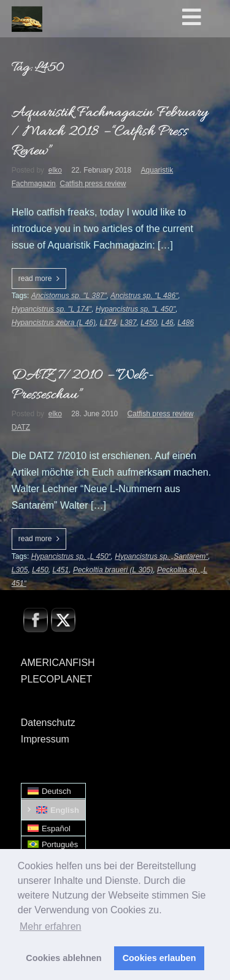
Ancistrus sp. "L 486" (144, 296)
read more (35, 279)
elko (55, 170)
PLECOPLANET (56, 679)
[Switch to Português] (53, 844)
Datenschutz (48, 723)
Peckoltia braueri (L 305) (113, 570)
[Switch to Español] (53, 829)
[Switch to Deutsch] (53, 791)
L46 (167, 323)
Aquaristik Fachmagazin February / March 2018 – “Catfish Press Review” (110, 132)
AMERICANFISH (58, 663)
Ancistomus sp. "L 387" (69, 296)
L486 (186, 323)
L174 (108, 323)
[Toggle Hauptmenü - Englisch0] (204, 18)
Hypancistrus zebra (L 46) (54, 323)
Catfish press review (93, 184)
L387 (128, 323)
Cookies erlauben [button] (159, 958)
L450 (149, 323)
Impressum (45, 739)
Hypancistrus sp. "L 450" (136, 309)
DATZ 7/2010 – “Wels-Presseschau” (82, 385)
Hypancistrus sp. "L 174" (52, 309)
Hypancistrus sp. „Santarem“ (161, 556)
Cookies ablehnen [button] (63, 958)
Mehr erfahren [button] (51, 926)
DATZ (21, 427)
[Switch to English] (53, 810)
